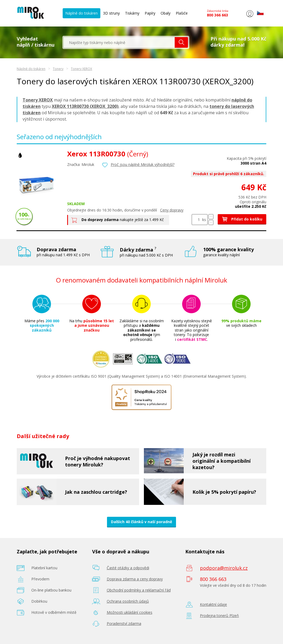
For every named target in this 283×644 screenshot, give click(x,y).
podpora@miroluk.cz (224, 568)
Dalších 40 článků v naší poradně (141, 522)
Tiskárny (132, 13)
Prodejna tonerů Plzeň (219, 616)
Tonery (58, 69)
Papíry (150, 13)
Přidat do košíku (242, 219)
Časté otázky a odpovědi (128, 568)
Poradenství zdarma (124, 623)
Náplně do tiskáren (82, 13)
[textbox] (119, 42)
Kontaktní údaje (213, 604)
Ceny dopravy (172, 210)
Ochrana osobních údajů (128, 601)
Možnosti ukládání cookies (130, 612)
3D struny (111, 13)
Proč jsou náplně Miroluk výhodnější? (143, 164)
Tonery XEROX (82, 69)
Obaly (166, 13)
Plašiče (182, 13)
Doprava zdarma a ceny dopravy (135, 579)
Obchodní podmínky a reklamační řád (139, 590)
